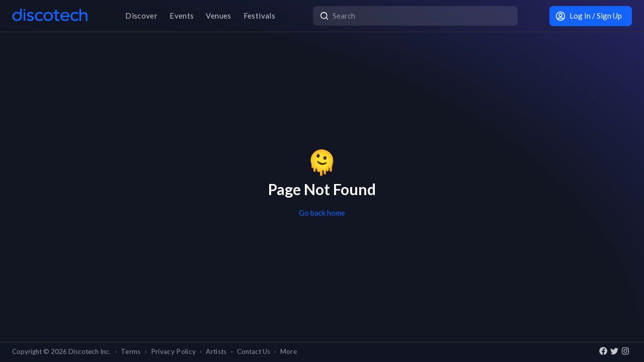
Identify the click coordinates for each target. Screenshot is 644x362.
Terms (131, 351)
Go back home (322, 213)
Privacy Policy (174, 351)
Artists (216, 351)
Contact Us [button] (254, 351)
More (289, 351)
